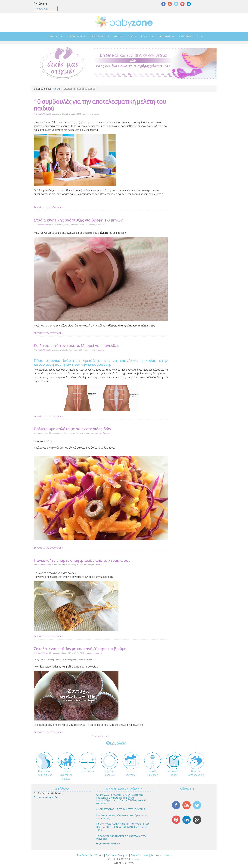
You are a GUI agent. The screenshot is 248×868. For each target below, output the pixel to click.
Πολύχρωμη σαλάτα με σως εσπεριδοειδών (73, 429)
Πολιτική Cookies (139, 855)
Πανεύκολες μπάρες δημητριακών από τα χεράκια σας (82, 560)
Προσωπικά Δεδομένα (117, 855)
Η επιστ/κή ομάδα (189, 37)
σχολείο (96, 114)
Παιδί (131, 37)
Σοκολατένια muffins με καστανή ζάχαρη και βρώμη (80, 649)
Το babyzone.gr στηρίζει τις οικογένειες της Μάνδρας (121, 837)
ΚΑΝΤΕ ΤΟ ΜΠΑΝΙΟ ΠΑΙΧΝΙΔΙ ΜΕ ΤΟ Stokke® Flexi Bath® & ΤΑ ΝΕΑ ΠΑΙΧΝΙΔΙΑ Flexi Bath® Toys (123, 827)
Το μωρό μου (98, 37)
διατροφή (106, 433)
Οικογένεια (165, 37)
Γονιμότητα (53, 37)
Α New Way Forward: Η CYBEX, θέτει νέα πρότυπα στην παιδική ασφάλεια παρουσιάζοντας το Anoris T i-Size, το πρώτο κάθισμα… (123, 799)
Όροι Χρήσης (96, 855)
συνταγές (99, 433)
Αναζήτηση (40, 3)
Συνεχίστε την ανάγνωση (48, 207)
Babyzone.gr (133, 859)
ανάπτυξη (102, 225)
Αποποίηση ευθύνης (161, 855)
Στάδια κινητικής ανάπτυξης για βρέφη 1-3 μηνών (78, 220)
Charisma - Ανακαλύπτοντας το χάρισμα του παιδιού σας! (122, 817)
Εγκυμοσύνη (75, 37)
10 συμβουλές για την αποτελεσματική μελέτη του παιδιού (100, 105)
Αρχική (57, 89)
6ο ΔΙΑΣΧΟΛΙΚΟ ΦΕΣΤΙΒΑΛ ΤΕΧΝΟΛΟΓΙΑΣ (121, 809)
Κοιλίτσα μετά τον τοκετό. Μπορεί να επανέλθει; (76, 345)
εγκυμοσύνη (100, 350)
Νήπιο (117, 37)
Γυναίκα (146, 37)
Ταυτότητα (82, 855)
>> (108, 736)
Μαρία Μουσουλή (44, 114)
